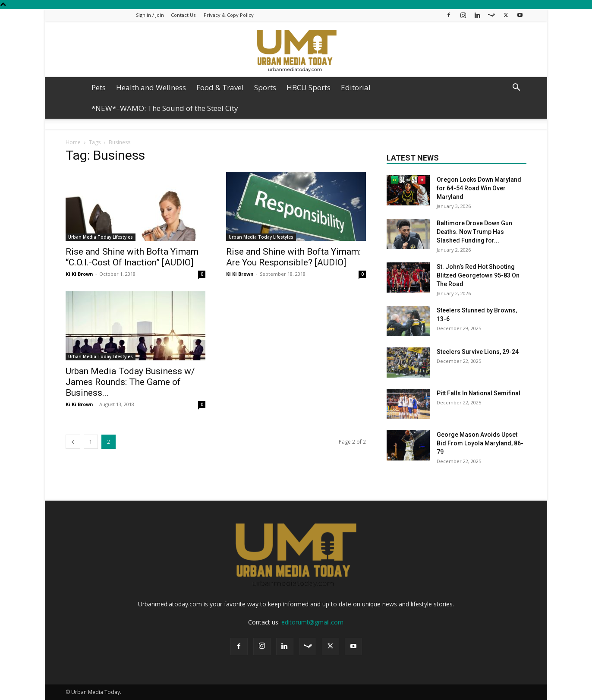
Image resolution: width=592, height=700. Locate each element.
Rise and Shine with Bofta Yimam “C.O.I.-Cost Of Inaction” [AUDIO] (132, 257)
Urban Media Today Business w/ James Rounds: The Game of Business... (130, 382)
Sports (265, 87)
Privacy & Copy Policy (229, 15)
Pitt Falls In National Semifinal (479, 393)
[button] (516, 88)
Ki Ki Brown (79, 274)
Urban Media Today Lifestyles (101, 237)
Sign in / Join (150, 15)
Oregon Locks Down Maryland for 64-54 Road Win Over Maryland (479, 188)
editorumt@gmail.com (312, 622)
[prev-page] (73, 442)
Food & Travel (220, 87)
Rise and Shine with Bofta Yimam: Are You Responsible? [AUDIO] (293, 257)
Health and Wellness (151, 87)
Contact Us (183, 15)
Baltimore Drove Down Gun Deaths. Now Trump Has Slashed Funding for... (474, 232)
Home (73, 142)
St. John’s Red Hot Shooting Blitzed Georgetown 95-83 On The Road (478, 275)
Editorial (356, 87)
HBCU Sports (309, 87)
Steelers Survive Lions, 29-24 (478, 352)
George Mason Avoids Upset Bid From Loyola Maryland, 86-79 (480, 443)
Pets (99, 87)
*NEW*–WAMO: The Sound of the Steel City (165, 108)
